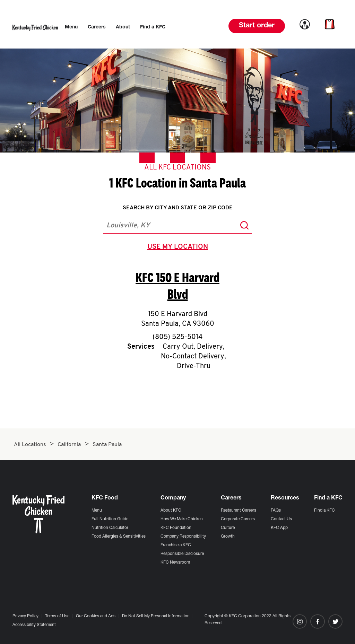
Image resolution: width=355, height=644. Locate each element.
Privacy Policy (25, 616)
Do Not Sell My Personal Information (156, 616)
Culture (228, 528)
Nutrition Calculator (110, 528)
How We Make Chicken (182, 519)
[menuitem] (71, 27)
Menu (97, 511)
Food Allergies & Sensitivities (119, 537)
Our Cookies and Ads (96, 616)
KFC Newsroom (175, 563)
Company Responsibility (183, 537)
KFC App (279, 528)
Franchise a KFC (176, 545)
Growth (228, 537)
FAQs (276, 511)
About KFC (171, 511)
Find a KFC (324, 511)
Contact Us (281, 519)
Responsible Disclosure (182, 554)
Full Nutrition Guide (110, 519)
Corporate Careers (238, 519)
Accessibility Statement (34, 625)
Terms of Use (57, 616)
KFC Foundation (176, 528)
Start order (257, 26)
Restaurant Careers (239, 511)
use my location (179, 248)
